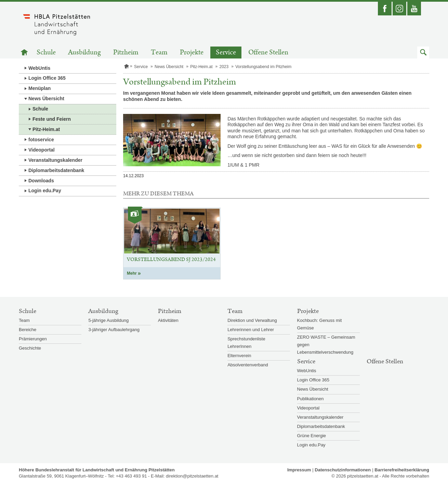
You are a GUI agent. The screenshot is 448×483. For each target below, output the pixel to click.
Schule (46, 53)
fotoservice (41, 140)
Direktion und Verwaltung (252, 320)
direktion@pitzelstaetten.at (192, 476)
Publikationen (311, 399)
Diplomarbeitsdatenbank (56, 170)
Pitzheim (126, 53)
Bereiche (28, 330)
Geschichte (30, 348)
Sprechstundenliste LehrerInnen (246, 343)
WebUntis (39, 68)
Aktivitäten (168, 320)
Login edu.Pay (45, 191)
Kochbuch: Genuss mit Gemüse (320, 324)
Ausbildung (84, 53)
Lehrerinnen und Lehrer (251, 330)
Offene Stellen (268, 53)
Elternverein (239, 356)
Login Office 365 (47, 78)
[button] (423, 53)
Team (159, 53)
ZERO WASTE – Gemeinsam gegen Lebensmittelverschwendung (326, 345)
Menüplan (39, 88)
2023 (224, 67)
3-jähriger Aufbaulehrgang (114, 330)
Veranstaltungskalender (55, 160)
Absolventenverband (248, 365)
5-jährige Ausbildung (108, 320)
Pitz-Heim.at (46, 129)
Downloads (41, 181)
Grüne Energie (312, 436)
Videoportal (42, 150)
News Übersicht (46, 99)
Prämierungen (33, 339)
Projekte (192, 53)
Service (226, 53)
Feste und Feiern (52, 119)
